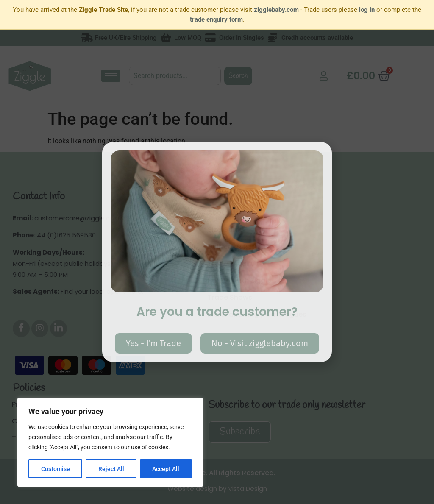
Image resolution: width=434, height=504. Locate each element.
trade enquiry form (216, 19)
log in (367, 10)
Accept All (166, 469)
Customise (56, 469)
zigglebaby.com (276, 10)
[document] (217, 252)
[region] (110, 443)
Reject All (111, 469)
